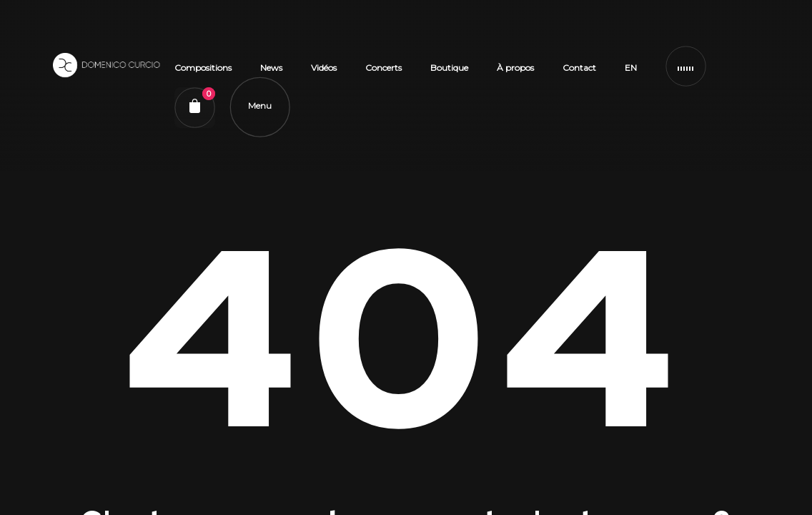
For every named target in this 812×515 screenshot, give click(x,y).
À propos (516, 72)
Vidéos (325, 72)
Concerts (384, 72)
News (272, 72)
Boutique (450, 72)
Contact (580, 72)
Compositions (204, 72)
